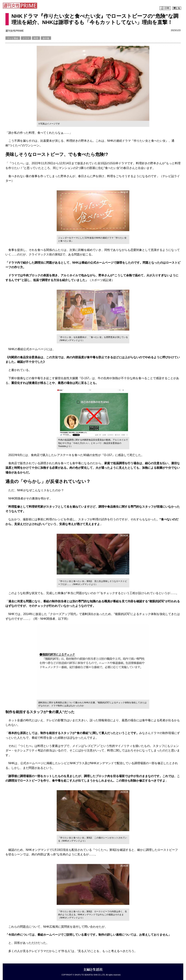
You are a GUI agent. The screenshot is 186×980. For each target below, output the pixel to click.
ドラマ (26, 38)
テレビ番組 (13, 38)
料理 (36, 38)
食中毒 (46, 38)
